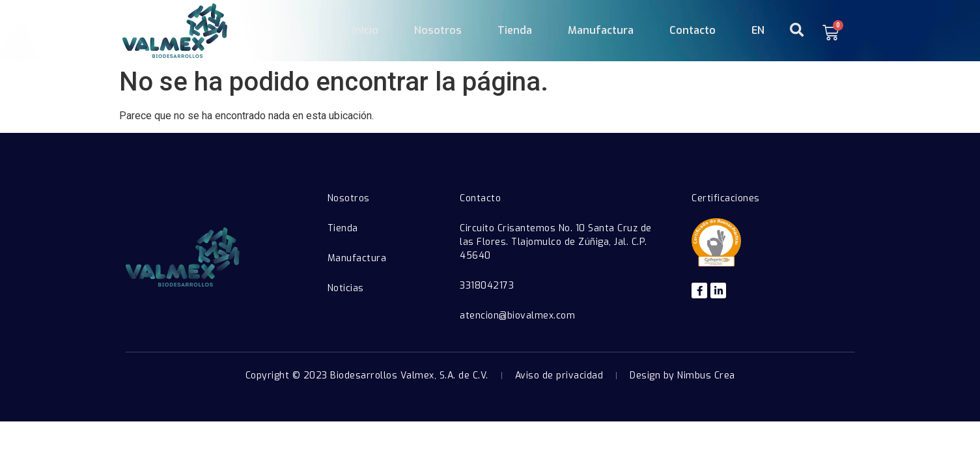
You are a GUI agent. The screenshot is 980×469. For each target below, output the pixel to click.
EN (758, 30)
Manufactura (601, 30)
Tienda (515, 30)
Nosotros (438, 30)
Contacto (693, 30)
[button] (797, 30)
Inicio (365, 30)
